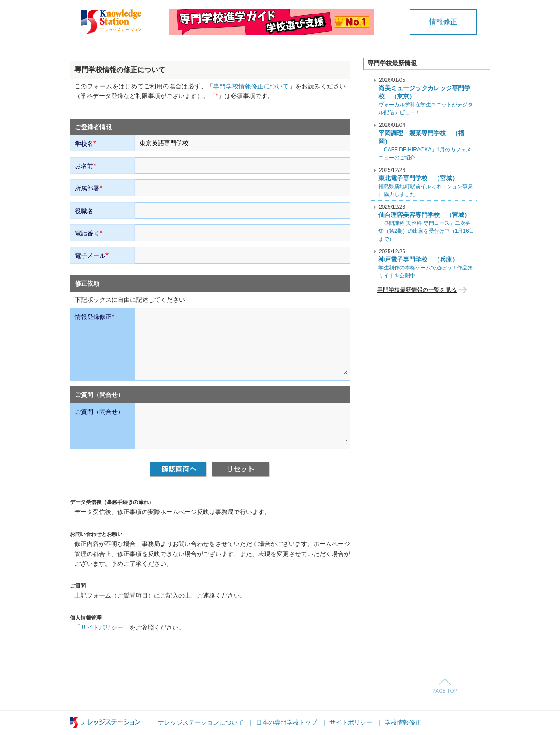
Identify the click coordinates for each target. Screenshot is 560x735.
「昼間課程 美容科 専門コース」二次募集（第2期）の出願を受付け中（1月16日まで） (426, 223)
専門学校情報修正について (251, 86)
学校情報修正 (403, 722)
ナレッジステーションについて (201, 722)
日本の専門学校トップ (287, 722)
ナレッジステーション (105, 723)
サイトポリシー (102, 627)
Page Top (445, 686)
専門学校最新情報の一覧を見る (417, 290)
